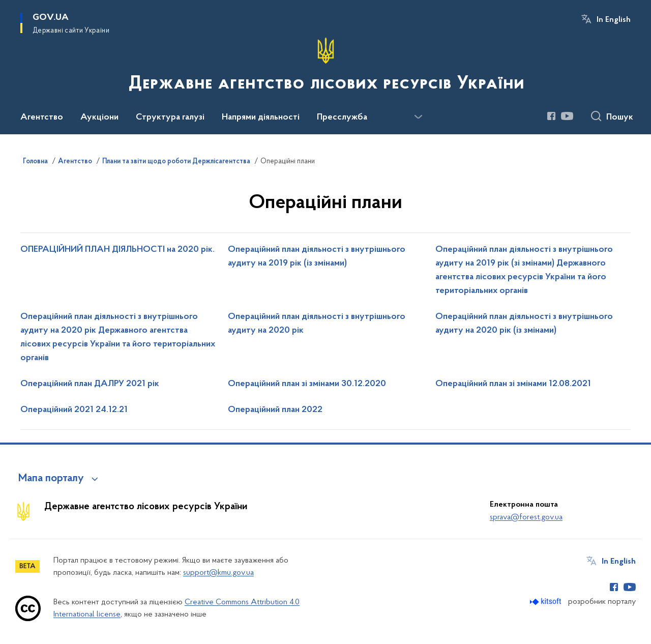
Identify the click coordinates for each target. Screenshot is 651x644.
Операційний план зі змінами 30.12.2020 (307, 384)
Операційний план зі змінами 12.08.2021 (513, 384)
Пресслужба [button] (342, 118)
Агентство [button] (42, 118)
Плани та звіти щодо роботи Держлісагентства (176, 162)
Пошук (620, 118)
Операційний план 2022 (275, 410)
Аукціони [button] (99, 118)
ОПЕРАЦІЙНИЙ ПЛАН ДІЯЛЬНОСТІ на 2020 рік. (117, 250)
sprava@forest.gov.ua (526, 517)
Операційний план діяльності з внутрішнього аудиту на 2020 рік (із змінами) (524, 324)
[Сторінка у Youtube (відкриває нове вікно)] (567, 116)
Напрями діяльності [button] (261, 118)
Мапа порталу (51, 479)
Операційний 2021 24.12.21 (74, 410)
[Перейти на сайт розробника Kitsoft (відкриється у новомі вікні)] (546, 602)
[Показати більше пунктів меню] (418, 117)
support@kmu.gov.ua (218, 573)
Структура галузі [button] (170, 118)
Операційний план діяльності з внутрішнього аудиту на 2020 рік (317, 324)
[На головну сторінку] (325, 66)
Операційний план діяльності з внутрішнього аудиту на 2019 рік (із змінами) (317, 257)
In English (614, 20)
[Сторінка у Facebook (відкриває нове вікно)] (551, 116)
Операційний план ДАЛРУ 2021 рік (90, 384)
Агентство (75, 162)
